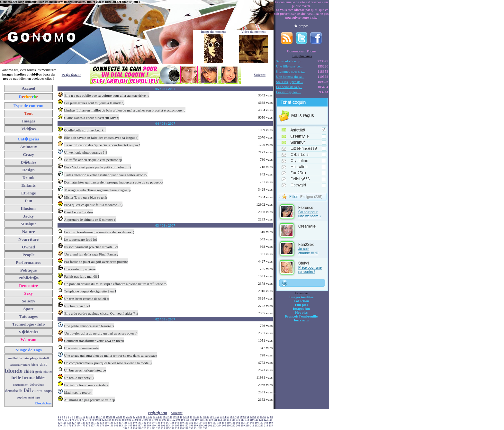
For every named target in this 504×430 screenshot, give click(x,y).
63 (255, 417)
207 (234, 426)
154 (200, 423)
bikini (41, 378)
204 (219, 426)
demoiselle (14, 391)
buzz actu (301, 320)
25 (127, 417)
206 (229, 426)
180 (107, 426)
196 (182, 426)
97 (153, 420)
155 (205, 423)
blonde (14, 371)
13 (87, 417)
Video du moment (254, 32)
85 (113, 420)
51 (214, 417)
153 (196, 423)
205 (224, 426)
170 (60, 426)
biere (35, 365)
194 (172, 426)
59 (241, 417)
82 (103, 420)
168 (266, 423)
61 (248, 417)
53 (221, 417)
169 (271, 423)
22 (117, 417)
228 (182, 429)
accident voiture (20, 365)
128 (79, 423)
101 (169, 420)
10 (77, 417)
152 (191, 423)
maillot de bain (18, 358)
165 (252, 423)
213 (261, 426)
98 (157, 420)
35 (161, 417)
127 (74, 423)
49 (208, 417)
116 (238, 420)
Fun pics (301, 305)
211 (252, 426)
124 (60, 423)
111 (215, 420)
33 (154, 417)
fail (27, 390)
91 (133, 420)
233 (205, 429)
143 (149, 423)
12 (84, 417)
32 (151, 417)
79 (93, 420)
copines (22, 397)
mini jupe (34, 398)
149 (177, 423)
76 (83, 420)
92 (137, 420)
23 (121, 417)
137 (121, 423)
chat (43, 364)
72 (69, 420)
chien (29, 371)
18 (104, 417)
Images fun (301, 309)
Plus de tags (44, 403)
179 (102, 426)
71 (66, 420)
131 (93, 423)
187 (140, 426)
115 (233, 420)
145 (158, 423)
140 (135, 423)
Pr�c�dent (71, 75)
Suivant (260, 75)
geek (39, 372)
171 (64, 426)
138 (126, 423)
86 (116, 420)
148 (172, 423)
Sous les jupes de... (290, 82)
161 (233, 423)
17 (101, 417)
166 (257, 423)
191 (158, 426)
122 (266, 420)
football (44, 358)
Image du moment (213, 32)
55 (228, 417)
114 (229, 420)
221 (149, 429)
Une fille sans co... (289, 66)
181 (111, 426)
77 (86, 420)
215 (271, 426)
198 (191, 426)
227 (177, 429)
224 (163, 429)
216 (126, 429)
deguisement (21, 385)
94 (143, 420)
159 (224, 423)
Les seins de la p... (289, 87)
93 (140, 420)
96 (150, 420)
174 (79, 426)
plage (34, 358)
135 (111, 423)
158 (219, 423)
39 (174, 417)
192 (163, 426)
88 (123, 420)
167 (261, 423)
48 (204, 417)
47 (201, 417)
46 (198, 417)
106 (192, 420)
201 (205, 426)
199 (196, 426)
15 (94, 417)
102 (173, 420)
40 (177, 417)
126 (69, 423)
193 (168, 426)
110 (211, 420)
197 (187, 426)
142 (144, 423)
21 (114, 417)
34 (157, 417)
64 (258, 417)
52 (218, 417)
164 (247, 423)
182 (116, 426)
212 (257, 426)
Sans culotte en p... (290, 61)
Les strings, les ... (288, 92)
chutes (48, 372)
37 (167, 417)
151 (187, 423)
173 (74, 426)
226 (172, 429)
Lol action (301, 301)
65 (261, 417)
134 (107, 423)
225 (168, 429)
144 (153, 423)
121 (261, 420)
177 (93, 426)
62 (251, 417)
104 (183, 420)
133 (102, 423)
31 (148, 417)
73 (73, 420)
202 (210, 426)
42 (184, 417)
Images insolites (301, 297)
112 (220, 420)
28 (137, 417)
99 (160, 420)
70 (63, 420)
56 (231, 417)
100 (164, 420)
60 (245, 417)
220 (144, 429)
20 (111, 417)
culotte (37, 391)
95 (147, 420)
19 (107, 417)
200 (201, 426)
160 (229, 423)
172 (69, 426)
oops (48, 391)
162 (238, 423)
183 (121, 426)
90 (130, 420)
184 (126, 426)
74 (76, 420)
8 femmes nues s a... (291, 71)
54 (224, 417)
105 (188, 420)
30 (144, 417)
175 (83, 426)
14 (90, 417)
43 (188, 417)
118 (247, 420)
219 (140, 429)
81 (100, 420)
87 (120, 420)
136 (116, 423)
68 (271, 417)
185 (130, 426)
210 (247, 426)
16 (97, 417)
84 (110, 420)
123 (270, 420)
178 (97, 426)
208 (238, 426)
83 (106, 420)
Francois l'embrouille (301, 316)
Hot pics (301, 312)
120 (256, 420)
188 (144, 426)
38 (171, 417)
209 (243, 426)
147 (168, 423)
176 (88, 426)
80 (96, 420)
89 (126, 420)
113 (224, 420)
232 (200, 429)
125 (64, 423)
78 (90, 420)
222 (153, 429)
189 (149, 426)
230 (191, 429)
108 (202, 420)
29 (141, 417)
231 (196, 429)
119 (252, 420)
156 (210, 423)
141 (140, 423)
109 (206, 420)
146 (163, 423)
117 (243, 420)
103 (178, 420)
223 (158, 429)
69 (59, 420)
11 (81, 417)
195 (177, 426)
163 (243, 423)
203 (215, 426)
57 (235, 417)
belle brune (23, 378)
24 (124, 417)
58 (238, 417)
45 (194, 417)
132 (97, 423)
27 (134, 417)
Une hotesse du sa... (290, 76)
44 (191, 417)
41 (181, 417)
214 (266, 426)
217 (130, 429)
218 (135, 429)
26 (130, 417)
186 (135, 426)
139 (130, 423)
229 (187, 429)
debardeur (37, 385)
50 (211, 417)
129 (83, 423)
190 (154, 426)
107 (197, 420)
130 (88, 423)
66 (265, 417)
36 (164, 417)
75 (80, 420)
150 (182, 423)
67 (268, 417)
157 (215, 423)
